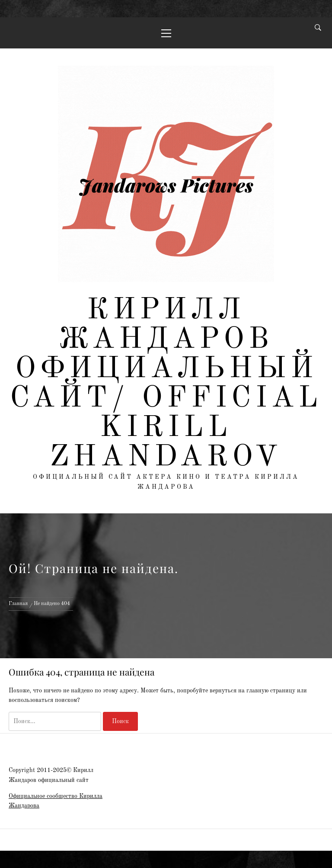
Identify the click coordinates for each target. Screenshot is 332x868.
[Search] (318, 29)
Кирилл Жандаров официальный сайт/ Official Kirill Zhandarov (166, 384)
